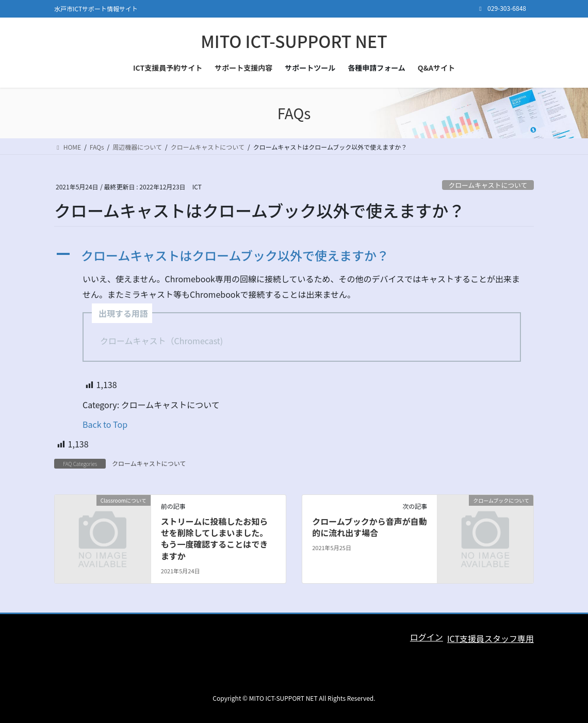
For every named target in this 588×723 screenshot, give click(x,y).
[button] (294, 256)
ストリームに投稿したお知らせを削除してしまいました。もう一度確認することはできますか (215, 539)
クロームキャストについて (488, 185)
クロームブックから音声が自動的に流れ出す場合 (370, 527)
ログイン (427, 637)
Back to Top (105, 424)
